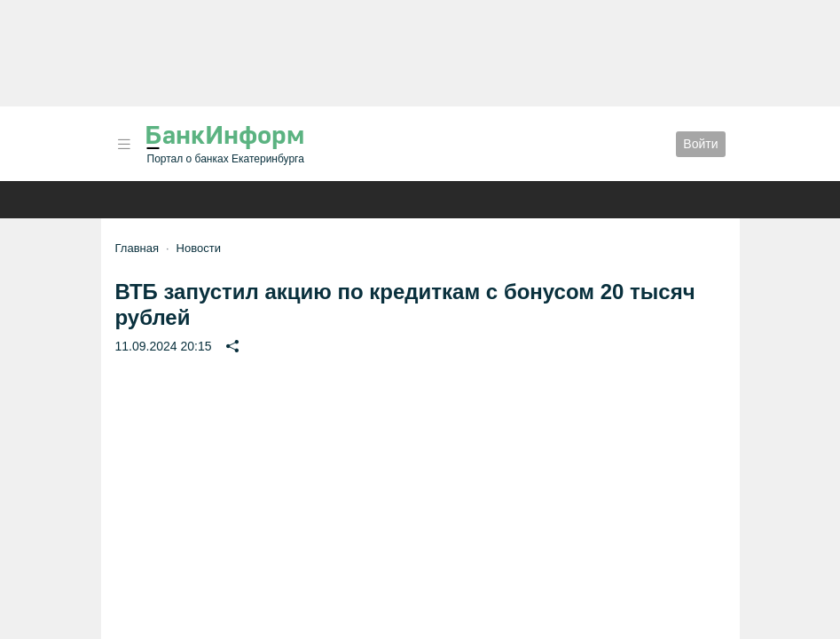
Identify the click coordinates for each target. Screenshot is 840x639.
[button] (124, 144)
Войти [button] (700, 144)
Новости (199, 248)
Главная (137, 248)
